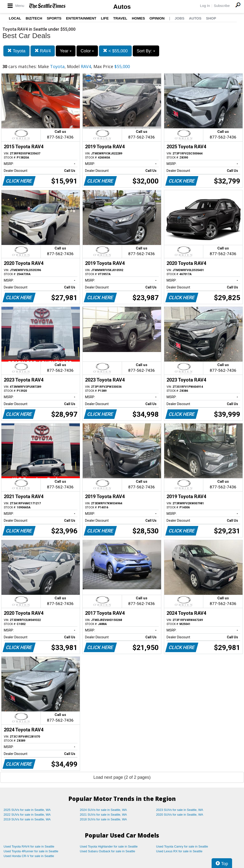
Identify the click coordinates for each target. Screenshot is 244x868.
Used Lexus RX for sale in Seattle (179, 851)
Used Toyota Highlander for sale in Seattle (109, 846)
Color (87, 51)
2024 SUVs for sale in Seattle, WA (103, 810)
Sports (54, 18)
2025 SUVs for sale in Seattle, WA (27, 810)
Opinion (157, 18)
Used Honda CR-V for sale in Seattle (29, 856)
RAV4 (43, 51)
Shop (211, 18)
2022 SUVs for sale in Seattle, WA (27, 815)
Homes (138, 18)
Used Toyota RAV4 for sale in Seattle (29, 846)
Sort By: (146, 51)
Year (66, 51)
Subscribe (222, 6)
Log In (205, 6)
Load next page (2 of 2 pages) (122, 777)
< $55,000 (115, 51)
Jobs (180, 18)
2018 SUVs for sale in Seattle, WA (103, 819)
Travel (120, 18)
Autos (122, 7)
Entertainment (81, 18)
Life (105, 18)
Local (15, 18)
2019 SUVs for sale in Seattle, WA (27, 819)
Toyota (16, 51)
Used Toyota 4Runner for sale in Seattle (31, 851)
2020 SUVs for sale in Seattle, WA (180, 815)
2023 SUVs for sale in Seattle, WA (180, 810)
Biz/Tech (34, 18)
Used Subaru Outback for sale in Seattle (107, 851)
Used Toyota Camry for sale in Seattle (182, 846)
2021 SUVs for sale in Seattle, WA (103, 815)
